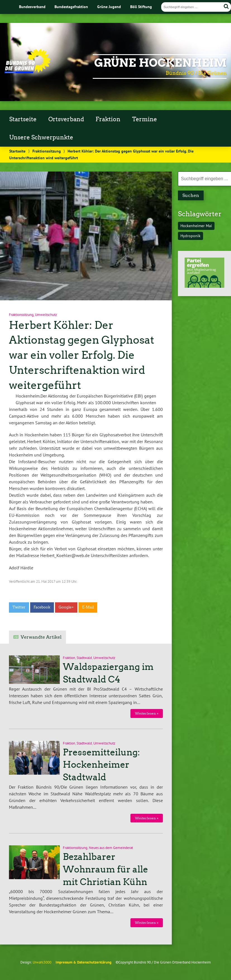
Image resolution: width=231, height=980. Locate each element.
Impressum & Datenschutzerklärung (84, 962)
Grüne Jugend (109, 7)
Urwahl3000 (42, 962)
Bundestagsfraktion (71, 7)
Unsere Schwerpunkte (41, 137)
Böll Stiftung (141, 7)
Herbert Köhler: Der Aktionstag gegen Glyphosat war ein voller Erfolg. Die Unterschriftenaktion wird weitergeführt (82, 355)
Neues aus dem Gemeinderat (111, 848)
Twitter (19, 607)
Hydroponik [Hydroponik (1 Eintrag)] (190, 236)
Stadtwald (84, 658)
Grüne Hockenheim (160, 63)
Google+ (66, 607)
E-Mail (88, 607)
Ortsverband (66, 119)
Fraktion (108, 119)
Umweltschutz (46, 315)
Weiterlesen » (147, 713)
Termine (145, 119)
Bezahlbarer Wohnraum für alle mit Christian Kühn (105, 869)
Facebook (42, 607)
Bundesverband (32, 7)
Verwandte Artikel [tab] (41, 637)
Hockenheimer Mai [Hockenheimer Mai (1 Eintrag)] (196, 226)
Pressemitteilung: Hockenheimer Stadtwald (101, 765)
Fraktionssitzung (47, 151)
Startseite (23, 119)
